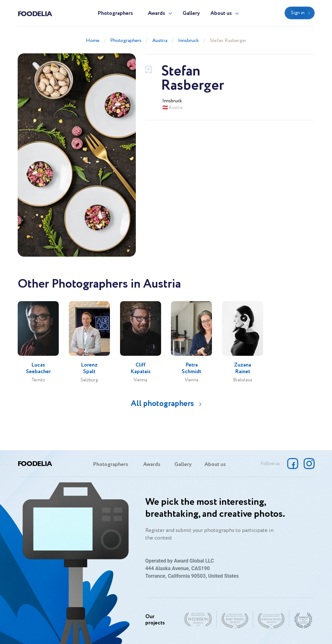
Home (93, 41)
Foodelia (35, 13)
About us (221, 13)
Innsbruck (189, 41)
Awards (157, 13)
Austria (160, 41)
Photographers (115, 13)
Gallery (191, 13)
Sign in (298, 13)
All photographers (162, 404)
